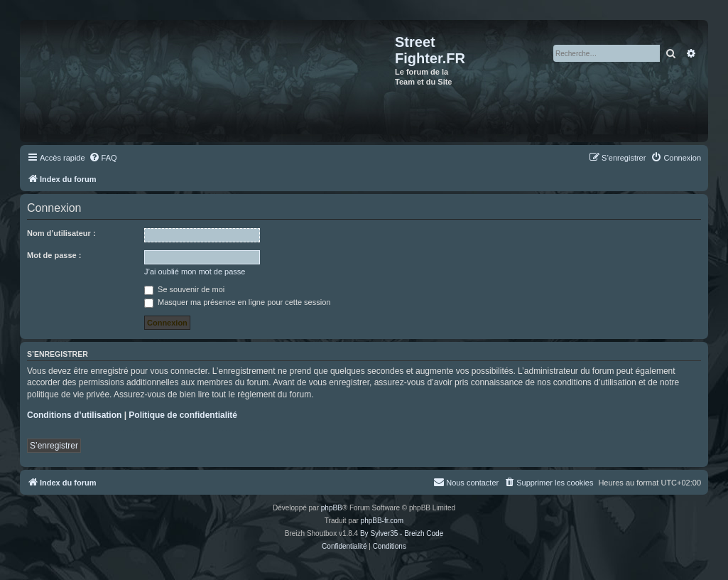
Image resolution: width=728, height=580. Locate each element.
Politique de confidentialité (183, 415)
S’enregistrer (54, 446)
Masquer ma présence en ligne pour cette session (237, 302)
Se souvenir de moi (184, 289)
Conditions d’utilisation (74, 415)
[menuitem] (103, 158)
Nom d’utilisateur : (61, 233)
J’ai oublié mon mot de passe (195, 272)
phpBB (332, 508)
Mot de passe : (54, 255)
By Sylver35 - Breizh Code (402, 533)
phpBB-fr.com (382, 521)
